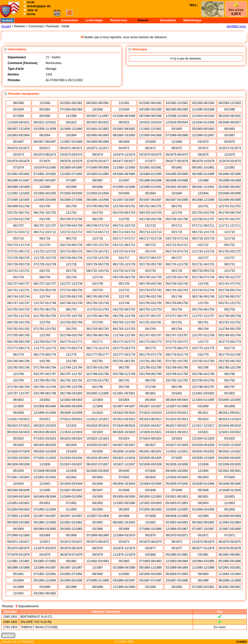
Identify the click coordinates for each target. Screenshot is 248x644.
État (220, 612)
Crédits (241, 642)
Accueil (6, 26)
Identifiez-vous (236, 26)
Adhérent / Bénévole (106, 612)
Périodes (10, 612)
